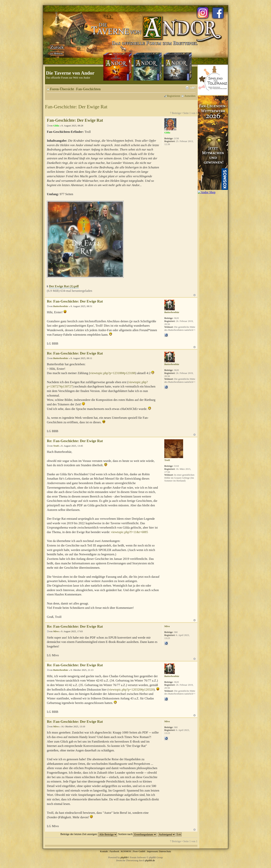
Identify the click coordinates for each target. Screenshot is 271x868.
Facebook (114, 851)
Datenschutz (165, 851)
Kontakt (104, 851)
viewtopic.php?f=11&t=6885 (129, 532)
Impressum (152, 851)
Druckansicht (187, 88)
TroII (56, 446)
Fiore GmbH (139, 851)
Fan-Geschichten (88, 89)
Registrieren (174, 96)
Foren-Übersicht (62, 89)
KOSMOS (126, 851)
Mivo (56, 631)
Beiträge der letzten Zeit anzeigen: (89, 834)
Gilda (56, 126)
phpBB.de (150, 860)
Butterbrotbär (61, 306)
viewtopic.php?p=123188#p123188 (113, 373)
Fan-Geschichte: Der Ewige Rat (76, 107)
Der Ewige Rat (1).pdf (64, 286)
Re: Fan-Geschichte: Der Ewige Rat (75, 301)
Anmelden (190, 96)
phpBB (124, 857)
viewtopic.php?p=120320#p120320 (131, 690)
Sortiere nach (137, 834)
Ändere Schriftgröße (193, 88)
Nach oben (194, 295)
